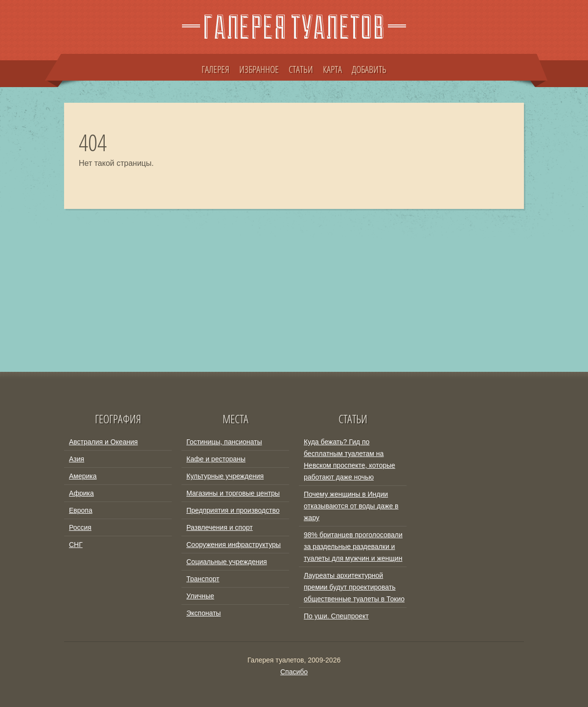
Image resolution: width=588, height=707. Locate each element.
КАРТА (332, 69)
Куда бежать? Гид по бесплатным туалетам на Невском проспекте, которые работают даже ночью (350, 459)
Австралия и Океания (103, 442)
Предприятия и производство (233, 510)
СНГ (76, 545)
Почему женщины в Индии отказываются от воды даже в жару (351, 506)
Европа (81, 510)
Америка (83, 476)
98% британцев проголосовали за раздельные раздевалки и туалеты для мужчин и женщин (353, 547)
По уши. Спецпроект (336, 616)
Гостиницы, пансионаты (224, 442)
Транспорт (203, 579)
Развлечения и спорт (220, 527)
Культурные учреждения (225, 476)
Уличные (200, 596)
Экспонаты (204, 613)
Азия (77, 459)
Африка (81, 493)
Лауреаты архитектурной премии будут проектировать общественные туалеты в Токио (354, 587)
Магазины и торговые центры (233, 493)
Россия (80, 527)
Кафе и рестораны (216, 459)
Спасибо (294, 672)
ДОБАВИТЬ (369, 69)
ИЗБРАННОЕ (259, 69)
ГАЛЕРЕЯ (215, 69)
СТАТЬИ (301, 69)
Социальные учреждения (227, 562)
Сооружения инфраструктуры (234, 545)
